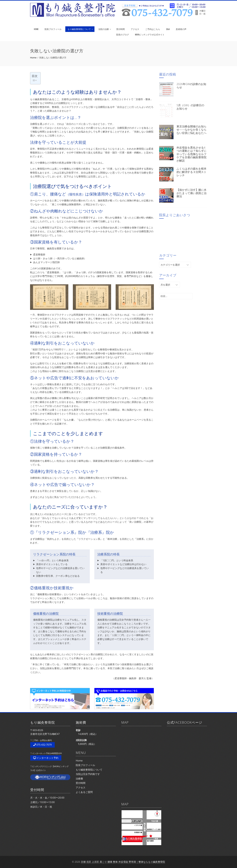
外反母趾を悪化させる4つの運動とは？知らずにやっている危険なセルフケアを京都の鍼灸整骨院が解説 (192, 154)
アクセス (135, 29)
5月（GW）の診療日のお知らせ (190, 107)
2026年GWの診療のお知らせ (191, 86)
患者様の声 (181, 29)
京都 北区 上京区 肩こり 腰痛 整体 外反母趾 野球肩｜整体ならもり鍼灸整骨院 (123, 862)
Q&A (168, 29)
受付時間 (120, 29)
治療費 (79, 779)
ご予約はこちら (153, 29)
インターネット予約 (46, 758)
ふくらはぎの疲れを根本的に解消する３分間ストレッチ (192, 172)
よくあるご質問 (84, 792)
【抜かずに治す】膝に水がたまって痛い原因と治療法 (192, 193)
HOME (36, 29)
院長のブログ (123, 34)
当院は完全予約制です (88, 774)
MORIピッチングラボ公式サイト (150, 34)
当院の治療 (105, 29)
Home (79, 761)
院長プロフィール (53, 29)
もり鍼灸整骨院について (80, 29)
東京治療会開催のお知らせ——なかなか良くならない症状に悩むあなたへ (192, 130)
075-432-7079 (42, 745)
